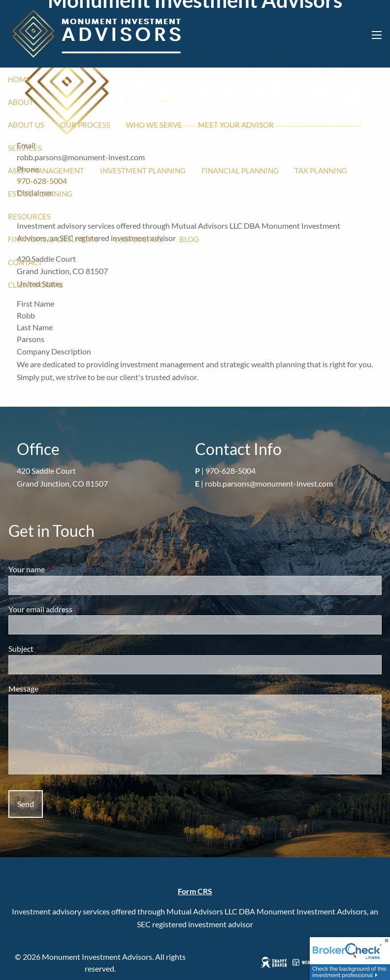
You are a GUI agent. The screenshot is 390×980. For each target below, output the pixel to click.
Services (25, 148)
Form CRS (195, 891)
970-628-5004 (230, 471)
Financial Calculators (53, 239)
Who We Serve (154, 125)
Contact (25, 262)
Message (59, 688)
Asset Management (46, 171)
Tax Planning (321, 171)
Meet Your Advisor (236, 125)
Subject (56, 648)
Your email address (76, 609)
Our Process (85, 125)
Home (19, 79)
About (21, 102)
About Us (26, 125)
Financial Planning (240, 171)
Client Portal (35, 285)
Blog (189, 239)
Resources (29, 216)
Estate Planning (40, 194)
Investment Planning (143, 171)
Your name (62, 569)
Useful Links (139, 239)
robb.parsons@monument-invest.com (269, 483)
